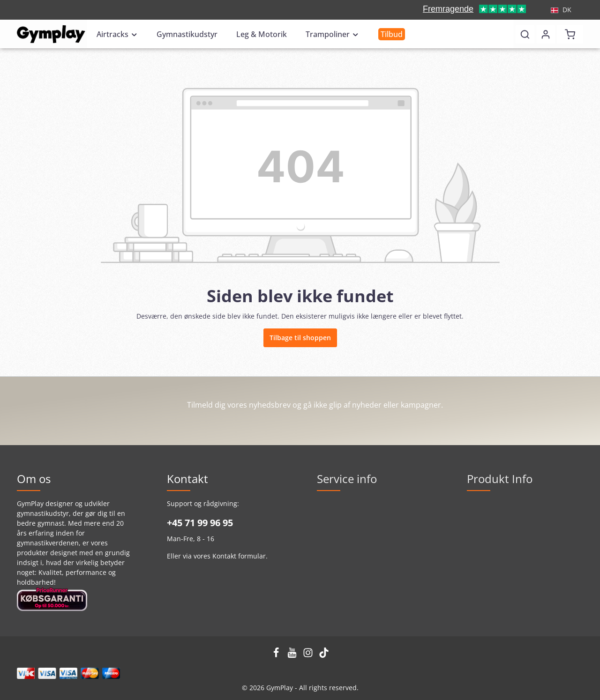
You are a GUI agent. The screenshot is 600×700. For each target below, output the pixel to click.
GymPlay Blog (338, 581)
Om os (327, 566)
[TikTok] (324, 655)
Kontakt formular (239, 556)
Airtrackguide (488, 521)
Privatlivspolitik (341, 521)
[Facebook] (277, 655)
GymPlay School (341, 551)
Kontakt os (333, 536)
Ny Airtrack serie (493, 536)
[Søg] (525, 34)
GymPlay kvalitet (492, 506)
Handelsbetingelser (348, 506)
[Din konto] (546, 34)
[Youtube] (293, 655)
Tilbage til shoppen (300, 338)
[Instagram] (309, 655)
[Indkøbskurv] (570, 34)
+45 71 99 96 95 (200, 523)
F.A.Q (475, 551)
